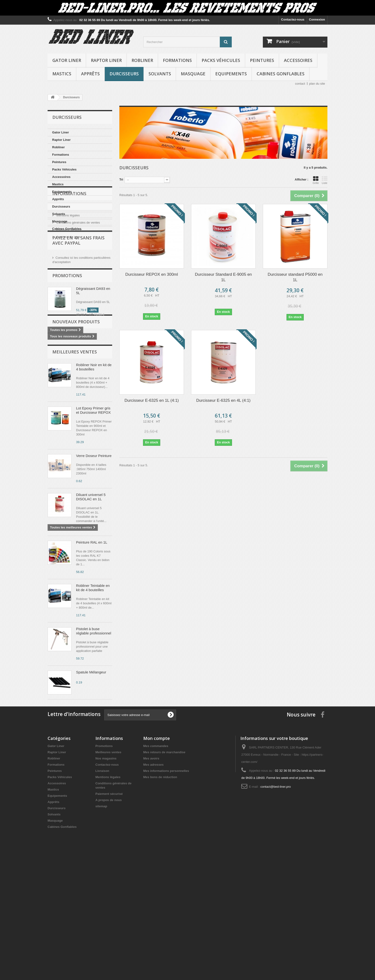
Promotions (67, 347)
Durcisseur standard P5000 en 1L (295, 277)
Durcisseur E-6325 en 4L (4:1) (223, 400)
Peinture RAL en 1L (92, 642)
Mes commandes (156, 869)
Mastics (62, 74)
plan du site (317, 84)
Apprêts (90, 74)
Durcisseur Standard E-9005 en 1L (223, 277)
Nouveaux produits (76, 419)
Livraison (62, 260)
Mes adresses (153, 888)
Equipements (231, 74)
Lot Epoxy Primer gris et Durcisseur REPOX (93, 510)
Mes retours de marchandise (164, 875)
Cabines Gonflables (281, 74)
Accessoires (298, 60)
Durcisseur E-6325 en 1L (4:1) (152, 400)
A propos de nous (68, 289)
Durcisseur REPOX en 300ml (152, 274)
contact (300, 84)
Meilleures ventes (75, 451)
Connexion (317, 19)
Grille (316, 180)
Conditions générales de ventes (78, 274)
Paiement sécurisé (69, 281)
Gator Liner (67, 60)
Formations (177, 60)
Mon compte (157, 861)
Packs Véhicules (221, 60)
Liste (325, 180)
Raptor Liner (106, 60)
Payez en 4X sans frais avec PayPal (78, 309)
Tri (121, 179)
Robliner (142, 60)
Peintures (262, 60)
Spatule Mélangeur (91, 772)
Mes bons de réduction (160, 900)
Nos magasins (106, 881)
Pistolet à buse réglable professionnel (94, 730)
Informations (69, 247)
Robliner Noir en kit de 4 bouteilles (94, 466)
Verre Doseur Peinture (94, 555)
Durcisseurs (124, 74)
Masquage (193, 74)
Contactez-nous (293, 19)
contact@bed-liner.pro (276, 910)
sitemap (101, 929)
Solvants (160, 74)
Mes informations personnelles (166, 894)
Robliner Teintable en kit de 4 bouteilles (93, 687)
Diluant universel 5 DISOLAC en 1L (91, 596)
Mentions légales (68, 267)
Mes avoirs (151, 881)
